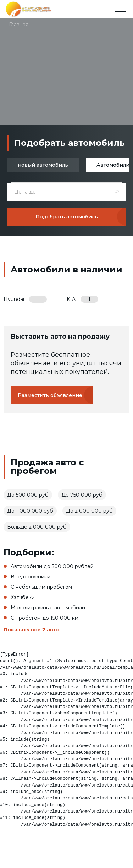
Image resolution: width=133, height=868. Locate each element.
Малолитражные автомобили (48, 608)
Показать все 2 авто (32, 630)
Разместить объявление (50, 395)
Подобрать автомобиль (67, 217)
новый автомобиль (43, 165)
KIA (82, 299)
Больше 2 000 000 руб (37, 527)
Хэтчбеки (23, 597)
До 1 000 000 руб (30, 511)
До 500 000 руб (28, 495)
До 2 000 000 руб (89, 511)
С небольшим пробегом (41, 587)
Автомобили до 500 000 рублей (52, 566)
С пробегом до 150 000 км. (45, 618)
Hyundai (25, 299)
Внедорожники (31, 577)
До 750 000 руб (82, 495)
